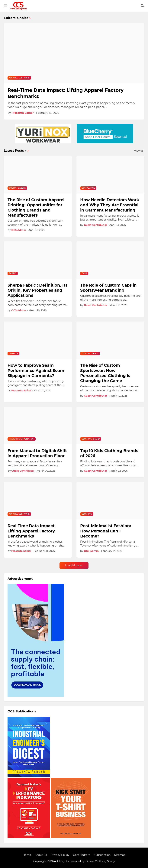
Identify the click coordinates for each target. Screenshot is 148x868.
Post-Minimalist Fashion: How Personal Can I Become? (106, 531)
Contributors (82, 855)
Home (27, 855)
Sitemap (120, 855)
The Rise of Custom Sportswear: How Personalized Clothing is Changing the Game (105, 373)
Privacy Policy (60, 855)
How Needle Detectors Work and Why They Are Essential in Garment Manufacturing (110, 205)
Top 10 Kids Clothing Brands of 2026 (109, 453)
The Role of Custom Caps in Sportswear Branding (108, 288)
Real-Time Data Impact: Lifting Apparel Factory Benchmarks (66, 93)
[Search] (143, 6)
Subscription (102, 855)
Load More (72, 565)
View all (139, 151)
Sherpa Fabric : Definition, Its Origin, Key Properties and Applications (37, 290)
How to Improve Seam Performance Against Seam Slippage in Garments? (36, 370)
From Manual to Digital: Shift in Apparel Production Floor (37, 453)
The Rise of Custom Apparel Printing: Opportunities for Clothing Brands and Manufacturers (36, 207)
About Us (41, 855)
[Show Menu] (5, 6)
